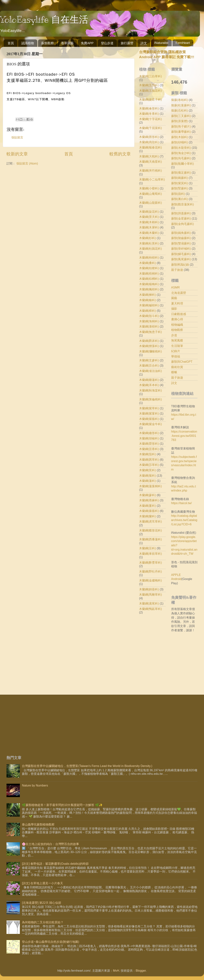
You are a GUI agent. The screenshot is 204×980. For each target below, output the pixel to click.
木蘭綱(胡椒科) (149, 438)
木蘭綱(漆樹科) (149, 326)
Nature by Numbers (35, 785)
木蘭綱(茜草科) (149, 460)
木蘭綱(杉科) (148, 238)
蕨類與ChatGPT (182, 362)
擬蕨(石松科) (180, 110)
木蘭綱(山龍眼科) (150, 203)
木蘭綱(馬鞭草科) (150, 594)
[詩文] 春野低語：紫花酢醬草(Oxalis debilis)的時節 (55, 864)
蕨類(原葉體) (180, 121)
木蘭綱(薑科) (148, 506)
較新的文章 (17, 154)
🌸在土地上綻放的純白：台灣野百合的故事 (50, 844)
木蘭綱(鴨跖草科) (150, 609)
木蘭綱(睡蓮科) (149, 380)
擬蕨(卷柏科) (180, 100)
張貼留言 (17, 137)
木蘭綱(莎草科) (149, 465)
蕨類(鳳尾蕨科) (181, 259)
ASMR (176, 287)
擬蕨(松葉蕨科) (181, 105)
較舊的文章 (120, 154)
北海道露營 (179, 293)
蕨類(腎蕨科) (180, 188)
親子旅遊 (177, 270)
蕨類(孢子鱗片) (181, 126)
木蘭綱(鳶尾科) (149, 603)
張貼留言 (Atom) (27, 163)
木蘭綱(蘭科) (148, 516)
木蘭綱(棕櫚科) (149, 279)
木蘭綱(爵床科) (149, 341)
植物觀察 (177, 330)
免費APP (87, 43)
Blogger (141, 971)
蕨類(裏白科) (180, 199)
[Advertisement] (74, 723)
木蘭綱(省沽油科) (150, 371)
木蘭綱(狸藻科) (149, 346)
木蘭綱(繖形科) (149, 433)
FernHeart (183, 43)
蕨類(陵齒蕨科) (181, 238)
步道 (174, 335)
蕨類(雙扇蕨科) (181, 243)
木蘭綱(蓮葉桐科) (150, 486)
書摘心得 (177, 319)
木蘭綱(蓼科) (148, 495)
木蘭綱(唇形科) (149, 137)
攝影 (174, 309)
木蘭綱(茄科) (148, 454)
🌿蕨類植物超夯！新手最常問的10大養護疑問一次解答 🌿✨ (62, 805)
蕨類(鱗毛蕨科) (181, 254)
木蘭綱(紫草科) (149, 408)
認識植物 (28, 43)
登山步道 (107, 43)
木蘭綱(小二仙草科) (152, 179)
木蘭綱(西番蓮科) (150, 539)
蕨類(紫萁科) (180, 183)
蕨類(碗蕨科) (180, 178)
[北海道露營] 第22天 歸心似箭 (42, 903)
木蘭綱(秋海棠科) (150, 390)
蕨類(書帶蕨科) (181, 132)
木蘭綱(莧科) (148, 470)
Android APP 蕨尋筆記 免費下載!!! (167, 57)
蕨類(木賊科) (180, 137)
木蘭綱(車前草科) (150, 554)
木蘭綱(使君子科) (150, 99)
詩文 (144, 43)
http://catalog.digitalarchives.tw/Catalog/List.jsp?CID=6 (184, 520)
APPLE (176, 575)
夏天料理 (177, 303)
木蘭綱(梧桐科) (149, 273)
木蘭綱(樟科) (148, 311)
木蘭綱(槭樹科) (149, 305)
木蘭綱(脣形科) (149, 444)
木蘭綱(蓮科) (148, 481)
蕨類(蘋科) (178, 194)
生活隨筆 (177, 346)
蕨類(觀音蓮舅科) (183, 204)
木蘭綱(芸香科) (149, 449)
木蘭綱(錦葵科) (149, 589)
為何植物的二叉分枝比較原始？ (43, 922)
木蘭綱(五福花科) (150, 91)
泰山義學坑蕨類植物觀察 (38, 824)
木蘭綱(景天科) (149, 217)
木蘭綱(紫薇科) (149, 419)
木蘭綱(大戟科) (149, 156)
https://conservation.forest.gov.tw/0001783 (184, 436)
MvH (116, 971)
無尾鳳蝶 (177, 340)
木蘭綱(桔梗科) (149, 268)
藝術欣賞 (177, 367)
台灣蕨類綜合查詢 (153, 52)
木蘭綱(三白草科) (150, 76)
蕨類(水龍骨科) (181, 148)
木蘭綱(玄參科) (149, 360)
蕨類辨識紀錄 (180, 265)
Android (176, 579)
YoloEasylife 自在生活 (44, 20)
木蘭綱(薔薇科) (149, 511)
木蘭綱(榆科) (148, 300)
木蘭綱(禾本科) (149, 385)
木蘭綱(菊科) (148, 476)
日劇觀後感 (179, 314)
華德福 (176, 356)
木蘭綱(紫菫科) (149, 413)
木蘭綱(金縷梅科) (150, 580)
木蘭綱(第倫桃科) (150, 399)
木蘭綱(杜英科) (149, 243)
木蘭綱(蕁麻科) (149, 500)
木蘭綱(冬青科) (149, 114)
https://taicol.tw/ (182, 503)
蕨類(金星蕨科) (181, 218)
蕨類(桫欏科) (180, 142)
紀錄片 (176, 351)
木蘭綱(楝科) (148, 295)
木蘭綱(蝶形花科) (150, 530)
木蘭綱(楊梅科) (149, 284)
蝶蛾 (174, 372)
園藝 (174, 298)
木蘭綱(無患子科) (150, 332)
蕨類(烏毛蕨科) (181, 158)
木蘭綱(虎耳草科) (150, 521)
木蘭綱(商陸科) (149, 142)
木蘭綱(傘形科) (149, 108)
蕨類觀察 (47, 43)
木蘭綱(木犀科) (149, 227)
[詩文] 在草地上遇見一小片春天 (42, 883)
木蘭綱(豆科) (148, 548)
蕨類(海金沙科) (181, 153)
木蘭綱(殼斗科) (149, 316)
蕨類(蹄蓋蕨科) (181, 213)
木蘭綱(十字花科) (150, 119)
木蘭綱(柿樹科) (149, 257)
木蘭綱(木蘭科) (149, 233)
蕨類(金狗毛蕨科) (183, 224)
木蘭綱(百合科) (149, 365)
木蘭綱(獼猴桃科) (150, 351)
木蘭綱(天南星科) (150, 162)
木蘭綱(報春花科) (150, 147)
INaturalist (161, 43)
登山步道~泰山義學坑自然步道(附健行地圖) (50, 942)
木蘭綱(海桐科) (149, 321)
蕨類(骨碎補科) (181, 249)
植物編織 (177, 325)
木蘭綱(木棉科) (149, 222)
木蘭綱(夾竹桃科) (150, 170)
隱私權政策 (177, 52)
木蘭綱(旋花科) (149, 212)
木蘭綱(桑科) (148, 263)
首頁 (11, 43)
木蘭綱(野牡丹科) (150, 571)
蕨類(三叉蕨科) (181, 116)
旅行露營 (127, 43)
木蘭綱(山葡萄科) (150, 194)
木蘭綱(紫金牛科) (150, 424)
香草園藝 (67, 43)
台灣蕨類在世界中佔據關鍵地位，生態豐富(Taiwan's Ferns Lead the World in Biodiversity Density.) (87, 766)
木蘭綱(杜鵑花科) (150, 249)
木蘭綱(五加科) (149, 85)
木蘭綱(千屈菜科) (150, 128)
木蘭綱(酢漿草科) (150, 562)
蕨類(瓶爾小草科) (183, 164)
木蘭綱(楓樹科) (149, 289)
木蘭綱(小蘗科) (149, 188)
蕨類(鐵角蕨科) (181, 233)
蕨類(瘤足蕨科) (181, 173)
